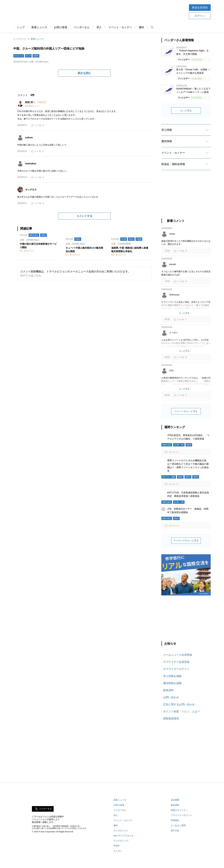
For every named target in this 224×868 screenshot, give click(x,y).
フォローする (45, 809)
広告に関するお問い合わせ (179, 704)
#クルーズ (19, 56)
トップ (21, 27)
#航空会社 (34, 235)
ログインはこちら (31, 275)
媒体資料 (168, 690)
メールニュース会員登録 (178, 655)
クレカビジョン (121, 831)
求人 (99, 27)
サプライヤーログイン (176, 669)
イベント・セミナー (120, 27)
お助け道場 (61, 27)
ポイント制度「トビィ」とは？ (182, 711)
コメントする (84, 216)
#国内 (176, 518)
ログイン (200, 16)
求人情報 (167, 130)
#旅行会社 (167, 445)
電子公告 (175, 831)
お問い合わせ (171, 697)
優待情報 (167, 141)
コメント (29, 251)
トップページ (20, 39)
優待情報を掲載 (172, 683)
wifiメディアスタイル (124, 836)
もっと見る (186, 110)
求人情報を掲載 (172, 676)
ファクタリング (121, 841)
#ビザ (28, 56)
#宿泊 (196, 477)
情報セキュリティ (179, 810)
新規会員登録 (200, 7)
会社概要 (175, 800)
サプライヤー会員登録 (176, 662)
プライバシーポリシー (181, 815)
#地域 (139, 239)
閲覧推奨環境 (171, 719)
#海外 (36, 56)
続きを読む (84, 73)
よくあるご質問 (178, 825)
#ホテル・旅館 (169, 477)
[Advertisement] (122, 11)
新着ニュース (39, 27)
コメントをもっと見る (186, 411)
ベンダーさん (82, 27)
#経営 (189, 445)
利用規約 (175, 820)
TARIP (117, 846)
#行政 (124, 239)
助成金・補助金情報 (173, 164)
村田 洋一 (30, 102)
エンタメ (118, 851)
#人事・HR (179, 445)
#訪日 (131, 239)
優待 (141, 27)
